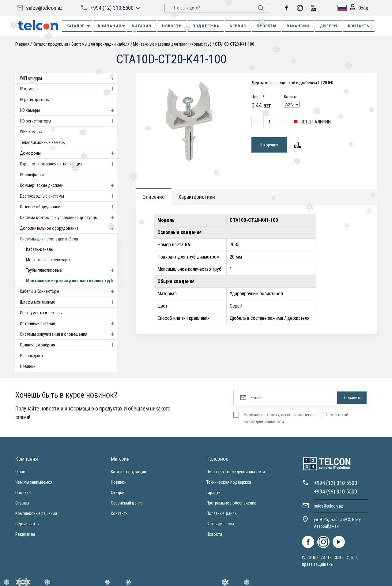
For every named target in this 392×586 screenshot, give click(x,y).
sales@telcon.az (44, 8)
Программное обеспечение (231, 503)
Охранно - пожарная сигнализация (69, 164)
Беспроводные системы (69, 196)
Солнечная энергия (69, 345)
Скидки (118, 493)
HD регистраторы (69, 121)
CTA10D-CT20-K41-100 (235, 44)
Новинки (28, 366)
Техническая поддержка (229, 482)
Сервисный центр (127, 503)
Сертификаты (27, 524)
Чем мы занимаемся (34, 482)
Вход (359, 8)
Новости (214, 534)
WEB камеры (31, 132)
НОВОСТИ (172, 26)
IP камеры (69, 89)
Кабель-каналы (40, 249)
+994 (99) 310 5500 (335, 491)
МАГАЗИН (142, 26)
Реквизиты (25, 534)
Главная (22, 44)
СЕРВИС (238, 26)
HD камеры (69, 110)
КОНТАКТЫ (359, 26)
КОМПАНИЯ (112, 26)
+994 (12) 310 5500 (112, 8)
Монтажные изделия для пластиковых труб (172, 44)
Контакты (120, 513)
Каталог (79, 26)
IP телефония (32, 175)
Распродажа (31, 356)
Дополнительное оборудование (69, 228)
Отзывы (22, 503)
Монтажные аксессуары (48, 260)
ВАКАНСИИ (298, 26)
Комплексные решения (36, 513)
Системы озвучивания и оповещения (69, 334)
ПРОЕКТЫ (266, 26)
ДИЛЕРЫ (329, 26)
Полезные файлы (222, 513)
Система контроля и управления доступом (69, 217)
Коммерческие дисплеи (69, 185)
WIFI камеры (69, 78)
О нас (20, 472)
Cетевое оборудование (69, 207)
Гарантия (215, 493)
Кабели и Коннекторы (69, 291)
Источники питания (69, 323)
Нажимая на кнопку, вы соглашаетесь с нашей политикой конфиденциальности (296, 418)
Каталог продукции (50, 44)
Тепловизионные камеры (43, 142)
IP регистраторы (35, 100)
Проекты (23, 493)
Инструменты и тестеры (41, 313)
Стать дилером (220, 524)
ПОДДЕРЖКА (206, 26)
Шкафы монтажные (69, 302)
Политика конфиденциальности (236, 472)
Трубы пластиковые (72, 270)
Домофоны (69, 153)
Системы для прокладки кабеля (100, 44)
